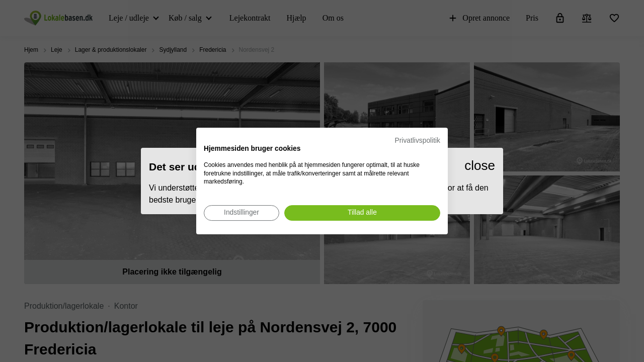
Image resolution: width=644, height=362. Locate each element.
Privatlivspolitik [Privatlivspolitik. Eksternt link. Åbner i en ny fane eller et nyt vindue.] (418, 141)
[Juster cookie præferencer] (242, 213)
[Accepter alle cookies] (362, 213)
